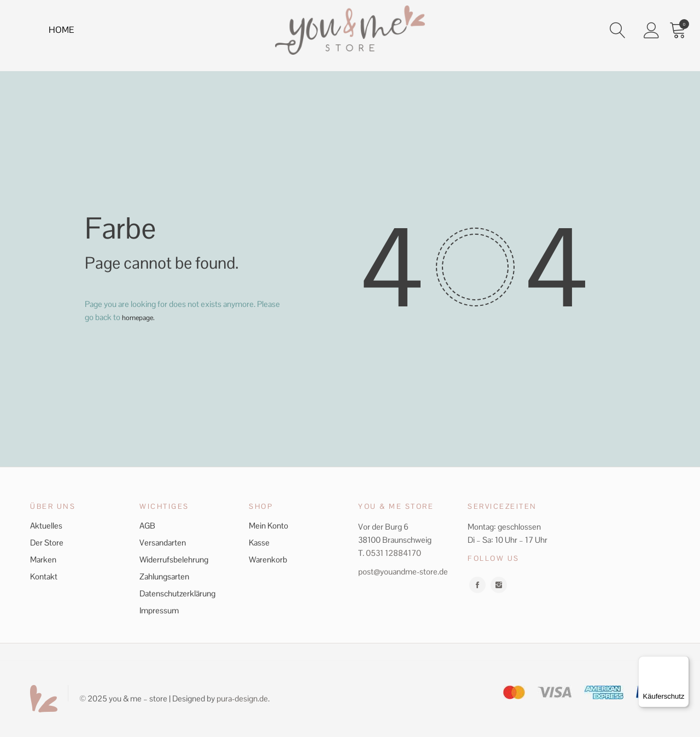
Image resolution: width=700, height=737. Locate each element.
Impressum (159, 610)
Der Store (47, 542)
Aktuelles (46, 526)
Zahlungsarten (164, 576)
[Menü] (682, 663)
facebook (477, 585)
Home (64, 32)
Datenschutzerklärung (177, 593)
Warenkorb (268, 559)
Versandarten (163, 542)
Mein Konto (269, 526)
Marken (43, 559)
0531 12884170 (393, 553)
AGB (147, 526)
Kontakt (44, 576)
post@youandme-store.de (403, 571)
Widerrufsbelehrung (174, 559)
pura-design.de (242, 698)
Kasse (259, 542)
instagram (499, 585)
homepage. (141, 317)
